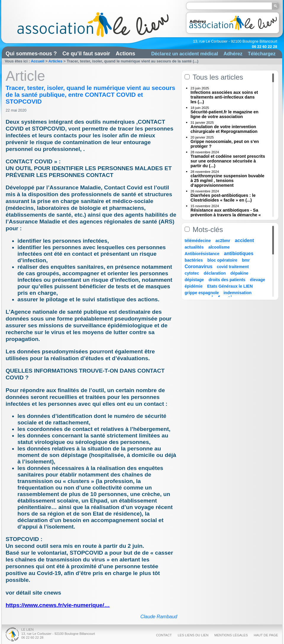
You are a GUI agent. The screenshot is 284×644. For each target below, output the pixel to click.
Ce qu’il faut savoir (86, 54)
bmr (246, 260)
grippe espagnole (202, 293)
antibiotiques (239, 253)
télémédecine (198, 241)
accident (245, 240)
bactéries (194, 260)
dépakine (239, 273)
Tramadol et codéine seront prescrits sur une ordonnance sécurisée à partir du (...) (228, 161)
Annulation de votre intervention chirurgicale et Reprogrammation (224, 129)
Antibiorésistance (202, 254)
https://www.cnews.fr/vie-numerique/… (58, 605)
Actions (125, 54)
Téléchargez (262, 54)
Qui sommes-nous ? (31, 54)
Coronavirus (199, 267)
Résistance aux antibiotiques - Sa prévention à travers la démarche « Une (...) (226, 215)
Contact (164, 635)
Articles (55, 61)
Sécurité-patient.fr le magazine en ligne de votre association (225, 114)
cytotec (192, 273)
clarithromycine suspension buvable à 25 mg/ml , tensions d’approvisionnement (227, 181)
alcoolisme (219, 247)
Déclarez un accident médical (185, 54)
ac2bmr (223, 241)
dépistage (194, 280)
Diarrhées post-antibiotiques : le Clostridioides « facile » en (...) (223, 198)
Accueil (38, 61)
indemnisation (237, 293)
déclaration (215, 273)
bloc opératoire (222, 260)
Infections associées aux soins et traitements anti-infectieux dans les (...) (224, 97)
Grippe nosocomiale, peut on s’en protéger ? (225, 144)
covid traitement (233, 267)
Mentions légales (231, 635)
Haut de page (266, 635)
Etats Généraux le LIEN (230, 286)
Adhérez (233, 54)
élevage (258, 280)
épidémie (194, 286)
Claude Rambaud (159, 617)
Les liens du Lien (193, 635)
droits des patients (227, 280)
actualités (194, 247)
